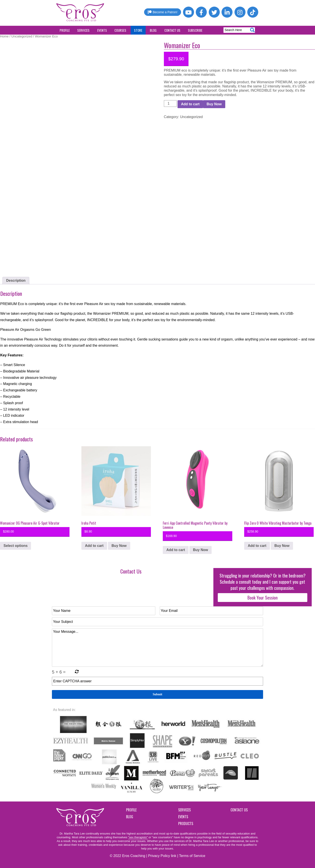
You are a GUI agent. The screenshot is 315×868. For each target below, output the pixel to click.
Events (102, 30)
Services (83, 30)
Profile (65, 30)
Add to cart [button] (94, 546)
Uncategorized (22, 36)
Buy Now (214, 104)
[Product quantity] (170, 104)
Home (4, 36)
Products (186, 824)
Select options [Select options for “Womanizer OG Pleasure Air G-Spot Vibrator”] (16, 546)
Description (16, 280)
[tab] (16, 281)
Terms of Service (192, 856)
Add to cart (190, 104)
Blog (153, 30)
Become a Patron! (163, 12)
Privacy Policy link (162, 856)
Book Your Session (263, 598)
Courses (120, 30)
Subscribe (195, 30)
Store (138, 30)
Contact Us (172, 30)
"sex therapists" (138, 837)
